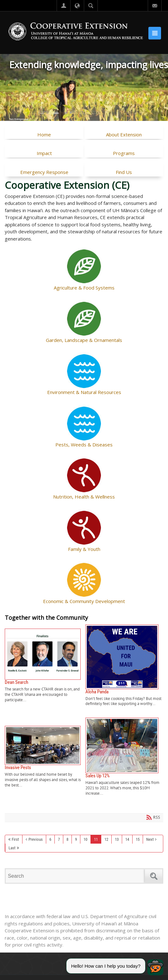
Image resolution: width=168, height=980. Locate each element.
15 (138, 839)
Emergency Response (44, 172)
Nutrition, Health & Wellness (84, 497)
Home (44, 134)
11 (96, 839)
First (15, 839)
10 (85, 839)
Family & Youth (84, 549)
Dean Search (45, 666)
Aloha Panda (124, 666)
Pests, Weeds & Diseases (84, 445)
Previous (36, 839)
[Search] (76, 876)
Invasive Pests (45, 757)
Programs (124, 153)
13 (117, 839)
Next (150, 839)
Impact (44, 153)
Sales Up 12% (124, 757)
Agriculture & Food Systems (84, 288)
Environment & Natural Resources (84, 392)
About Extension (124, 134)
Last (12, 848)
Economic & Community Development (84, 601)
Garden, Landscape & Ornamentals (84, 340)
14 (127, 839)
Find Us (124, 172)
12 (106, 839)
